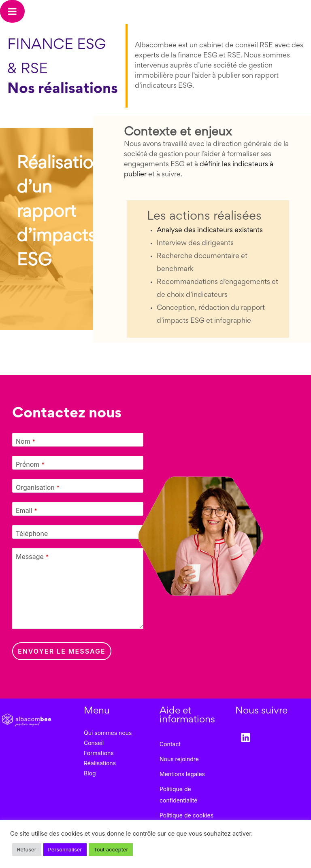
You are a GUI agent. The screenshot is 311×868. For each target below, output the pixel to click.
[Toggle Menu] (12, 11)
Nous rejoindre (179, 759)
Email (27, 510)
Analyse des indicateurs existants (210, 231)
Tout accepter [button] (111, 849)
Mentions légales (182, 774)
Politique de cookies (186, 815)
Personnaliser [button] (65, 849)
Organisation (38, 487)
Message (32, 557)
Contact (170, 744)
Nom (26, 441)
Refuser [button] (27, 849)
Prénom (30, 464)
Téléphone (32, 534)
